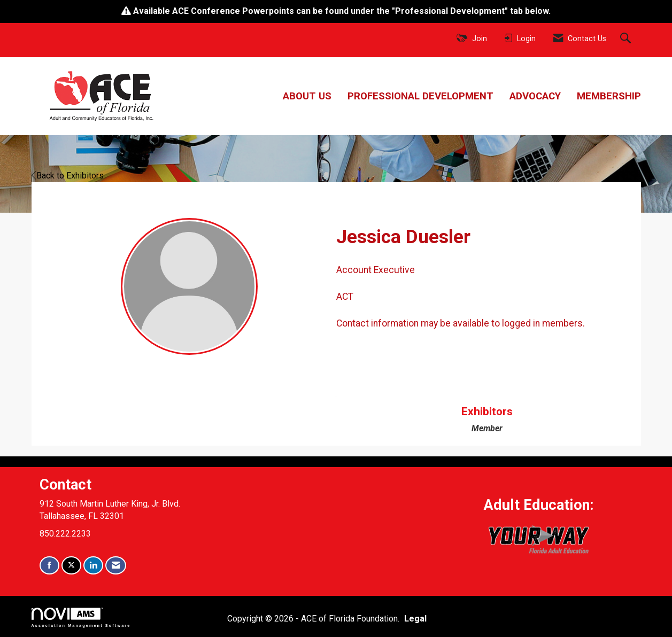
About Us (307, 96)
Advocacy (535, 96)
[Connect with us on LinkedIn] (93, 566)
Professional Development (420, 96)
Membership (609, 96)
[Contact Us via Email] (116, 566)
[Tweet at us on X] (71, 566)
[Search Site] (627, 39)
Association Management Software (81, 617)
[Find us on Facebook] (49, 566)
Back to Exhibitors (68, 176)
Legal (415, 619)
